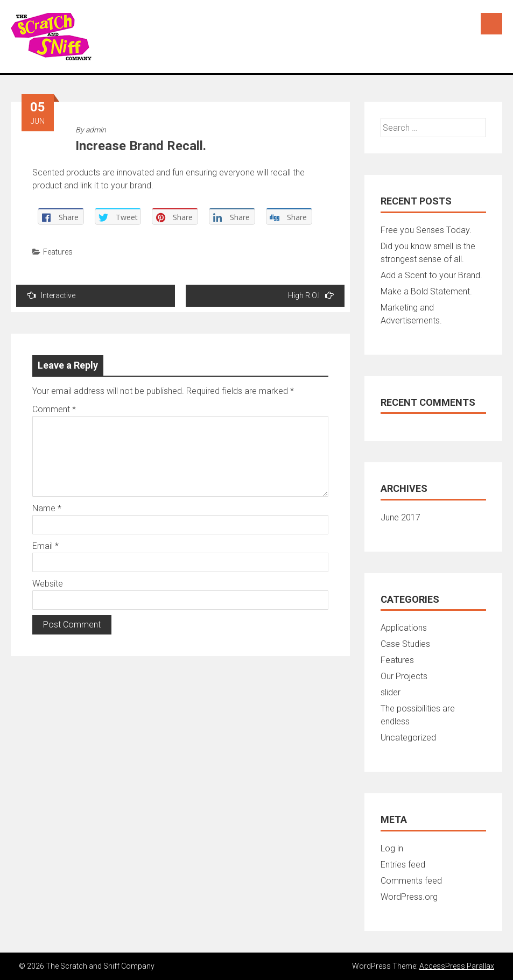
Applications (404, 628)
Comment (54, 409)
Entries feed (403, 865)
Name (47, 508)
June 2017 (400, 517)
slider (391, 692)
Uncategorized (408, 738)
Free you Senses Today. (426, 230)
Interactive (51, 295)
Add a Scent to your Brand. (431, 275)
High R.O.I (311, 295)
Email (45, 546)
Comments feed (411, 881)
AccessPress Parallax (457, 966)
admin (96, 130)
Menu (491, 24)
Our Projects (404, 676)
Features (58, 252)
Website (48, 584)
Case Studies (405, 644)
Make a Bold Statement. (426, 291)
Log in (392, 848)
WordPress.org (409, 897)
